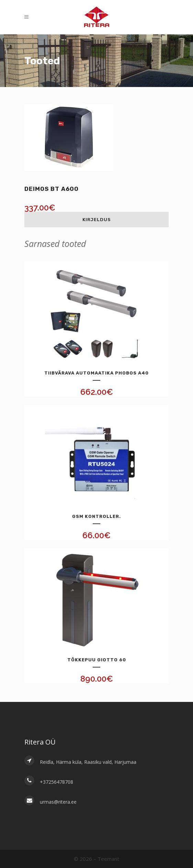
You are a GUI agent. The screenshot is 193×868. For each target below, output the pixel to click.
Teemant (108, 859)
